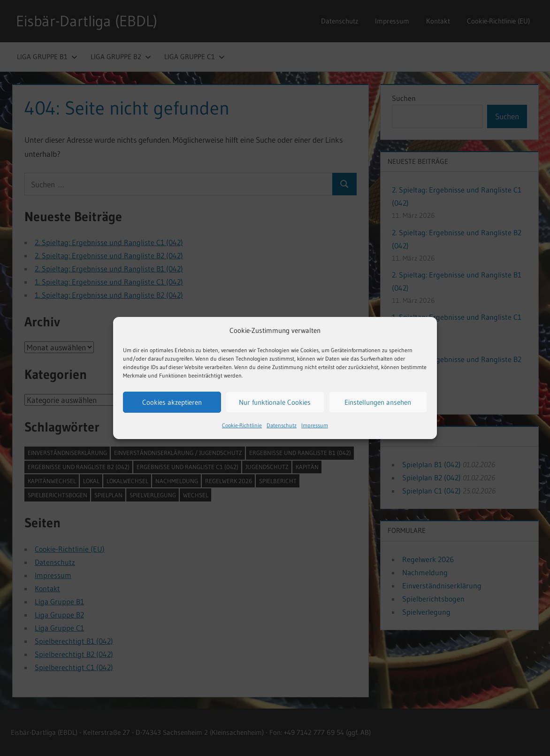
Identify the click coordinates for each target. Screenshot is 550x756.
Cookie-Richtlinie (242, 425)
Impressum (315, 425)
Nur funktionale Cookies (275, 402)
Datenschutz (282, 425)
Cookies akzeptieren (172, 402)
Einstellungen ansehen (378, 402)
